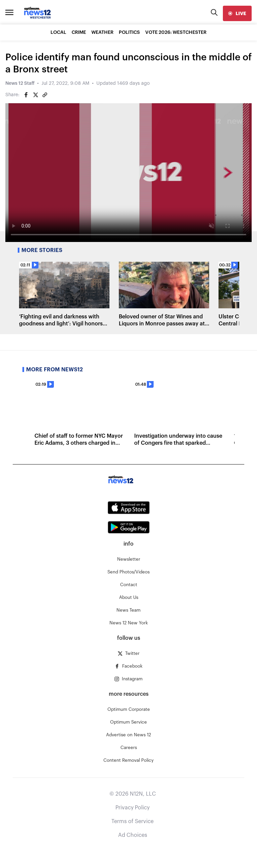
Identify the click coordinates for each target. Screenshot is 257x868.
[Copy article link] (45, 95)
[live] (237, 13)
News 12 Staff (20, 83)
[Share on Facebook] (26, 95)
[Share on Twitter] (35, 95)
